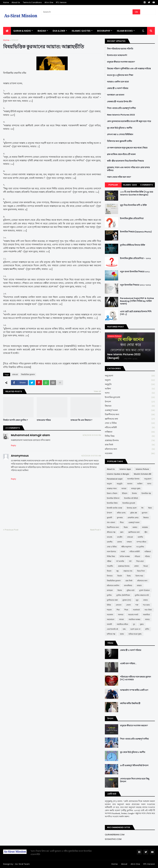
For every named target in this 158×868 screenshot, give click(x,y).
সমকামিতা (146, 615)
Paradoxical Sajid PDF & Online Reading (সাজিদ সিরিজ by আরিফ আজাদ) (137, 301)
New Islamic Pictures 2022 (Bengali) (124, 356)
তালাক (120, 542)
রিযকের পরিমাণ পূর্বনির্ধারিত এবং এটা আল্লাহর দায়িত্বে (129, 69)
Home (6, 2)
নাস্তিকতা (130, 432)
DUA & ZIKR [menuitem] (59, 31)
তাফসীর (110, 542)
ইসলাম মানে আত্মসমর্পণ (117, 55)
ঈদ (142, 508)
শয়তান (109, 610)
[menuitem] (7, 31)
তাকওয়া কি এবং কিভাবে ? (81, 420)
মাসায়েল (110, 590)
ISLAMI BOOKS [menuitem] (125, 31)
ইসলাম (134, 493)
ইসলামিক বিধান (112, 503)
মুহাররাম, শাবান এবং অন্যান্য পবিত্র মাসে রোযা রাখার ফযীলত (128, 169)
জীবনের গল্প (111, 532)
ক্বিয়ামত (130, 406)
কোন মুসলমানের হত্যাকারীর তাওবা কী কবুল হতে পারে (129, 121)
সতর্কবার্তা (136, 610)
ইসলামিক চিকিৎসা (113, 498)
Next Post (95, 530)
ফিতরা (146, 566)
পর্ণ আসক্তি (120, 561)
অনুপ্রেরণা (130, 376)
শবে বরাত (146, 605)
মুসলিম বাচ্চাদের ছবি (142, 595)
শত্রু (137, 605)
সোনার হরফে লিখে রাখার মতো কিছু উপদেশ (135, 780)
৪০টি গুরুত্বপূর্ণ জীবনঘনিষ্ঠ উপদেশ (134, 766)
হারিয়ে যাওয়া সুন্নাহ (135, 634)
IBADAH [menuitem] (42, 31)
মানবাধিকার (128, 585)
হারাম (122, 634)
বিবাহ (129, 576)
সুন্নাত (142, 624)
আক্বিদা (130, 389)
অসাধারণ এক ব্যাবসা (116, 95)
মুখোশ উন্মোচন (144, 590)
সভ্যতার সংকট (133, 615)
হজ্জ (124, 629)
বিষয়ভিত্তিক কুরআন (28, 374)
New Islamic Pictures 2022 (121, 115)
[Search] (87, 12)
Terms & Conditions (32, 2)
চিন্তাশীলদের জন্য (130, 415)
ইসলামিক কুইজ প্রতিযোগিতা (132, 219)
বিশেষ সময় (139, 576)
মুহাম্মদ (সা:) (127, 600)
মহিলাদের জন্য (130, 449)
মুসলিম (109, 595)
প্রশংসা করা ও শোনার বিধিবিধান (120, 135)
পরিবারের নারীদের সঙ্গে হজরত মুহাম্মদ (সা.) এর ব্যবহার (135, 678)
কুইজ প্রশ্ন (134, 513)
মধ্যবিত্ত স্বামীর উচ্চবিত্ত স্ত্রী (130, 703)
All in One (49, 2)
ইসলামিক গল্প (146, 493)
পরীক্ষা (109, 561)
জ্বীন (146, 532)
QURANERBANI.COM (115, 835)
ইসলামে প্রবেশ (132, 508)
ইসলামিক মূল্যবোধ (130, 397)
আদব (130, 393)
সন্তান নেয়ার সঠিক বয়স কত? (119, 177)
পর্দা (130, 561)
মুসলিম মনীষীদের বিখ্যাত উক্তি (133, 245)
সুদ (134, 624)
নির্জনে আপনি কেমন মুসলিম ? (16, 420)
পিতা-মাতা (140, 561)
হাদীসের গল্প (111, 634)
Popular (113, 185)
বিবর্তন (120, 576)
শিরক (126, 610)
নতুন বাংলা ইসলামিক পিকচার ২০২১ (135, 272)
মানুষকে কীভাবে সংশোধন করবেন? (121, 62)
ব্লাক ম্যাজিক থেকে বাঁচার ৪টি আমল (121, 154)
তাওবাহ (110, 537)
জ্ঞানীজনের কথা (130, 419)
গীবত (122, 522)
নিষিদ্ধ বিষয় (130, 436)
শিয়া (118, 610)
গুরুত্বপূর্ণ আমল (130, 410)
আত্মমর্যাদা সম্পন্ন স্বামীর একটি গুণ (134, 690)
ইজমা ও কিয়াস (112, 493)
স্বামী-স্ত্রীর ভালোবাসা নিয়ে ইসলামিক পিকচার (125, 161)
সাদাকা (121, 619)
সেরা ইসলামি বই (112, 629)
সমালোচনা (111, 619)
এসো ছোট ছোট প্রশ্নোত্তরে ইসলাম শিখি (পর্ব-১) (136, 313)
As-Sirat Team (22, 864)
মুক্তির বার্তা (131, 590)
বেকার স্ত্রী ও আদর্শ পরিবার (118, 88)
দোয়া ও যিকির (130, 423)
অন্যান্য (130, 484)
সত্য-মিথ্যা (148, 610)
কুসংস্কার (120, 518)
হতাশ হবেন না (135, 629)
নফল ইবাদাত (111, 552)
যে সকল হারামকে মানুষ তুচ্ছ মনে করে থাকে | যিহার (127, 148)
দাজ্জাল (129, 542)
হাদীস (147, 629)
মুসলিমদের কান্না (112, 600)
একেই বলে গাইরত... (128, 664)
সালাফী (109, 624)
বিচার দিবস (141, 571)
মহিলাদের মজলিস (113, 585)
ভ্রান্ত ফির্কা (130, 445)
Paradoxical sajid (115, 479)
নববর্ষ (123, 552)
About (124, 864)
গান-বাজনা (111, 522)
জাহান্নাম (145, 527)
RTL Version (61, 2)
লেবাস (128, 605)
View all (97, 391)
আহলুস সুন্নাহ (136, 489)
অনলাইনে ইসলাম (133, 479)
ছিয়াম (126, 527)
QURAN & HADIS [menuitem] (22, 31)
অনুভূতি (130, 384)
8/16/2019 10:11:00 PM (92, 435)
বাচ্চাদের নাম (128, 571)
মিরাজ (120, 590)
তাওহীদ (120, 537)
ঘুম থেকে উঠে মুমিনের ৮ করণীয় (120, 128)
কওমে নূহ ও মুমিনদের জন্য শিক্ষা (120, 75)
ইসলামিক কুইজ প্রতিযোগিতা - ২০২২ (135, 258)
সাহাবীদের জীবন (122, 624)
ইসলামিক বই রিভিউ (131, 498)
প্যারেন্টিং (110, 566)
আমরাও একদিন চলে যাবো (118, 82)
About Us (16, 2)
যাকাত (145, 600)
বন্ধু (117, 571)
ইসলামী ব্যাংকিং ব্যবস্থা (114, 508)
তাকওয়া (15, 40)
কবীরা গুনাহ (121, 513)
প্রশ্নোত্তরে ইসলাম (130, 441)
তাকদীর (140, 537)
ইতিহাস (125, 493)
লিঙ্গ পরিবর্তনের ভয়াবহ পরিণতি (120, 49)
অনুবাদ (130, 380)
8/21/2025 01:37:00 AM (91, 456)
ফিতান (109, 571)
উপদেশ (130, 402)
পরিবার (147, 556)
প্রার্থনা (136, 566)
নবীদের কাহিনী (130, 428)
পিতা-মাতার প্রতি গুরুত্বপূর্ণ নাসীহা (121, 108)
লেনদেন (119, 605)
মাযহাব (139, 585)
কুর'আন (145, 513)
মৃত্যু (137, 600)
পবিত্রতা (137, 556)
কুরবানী (109, 518)
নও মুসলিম (140, 547)
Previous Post (11, 530)
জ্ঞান (122, 532)
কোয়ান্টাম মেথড (133, 518)
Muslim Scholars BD (143, 474)
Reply (14, 445)
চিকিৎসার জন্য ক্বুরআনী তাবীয (119, 141)
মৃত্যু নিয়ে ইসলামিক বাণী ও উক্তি (133, 205)
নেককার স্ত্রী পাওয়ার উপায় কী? (120, 102)
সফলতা (121, 615)
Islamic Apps (125, 469)
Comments (147, 185)
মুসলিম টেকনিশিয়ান (123, 595)
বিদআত (110, 576)
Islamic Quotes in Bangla (118, 474)
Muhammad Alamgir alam (30, 435)
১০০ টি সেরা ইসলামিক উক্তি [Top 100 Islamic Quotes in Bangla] (137, 193)
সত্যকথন (130, 453)
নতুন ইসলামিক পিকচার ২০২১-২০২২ (135, 285)
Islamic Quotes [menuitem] (81, 31)
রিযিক (109, 605)
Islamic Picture (142, 469)
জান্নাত (135, 527)
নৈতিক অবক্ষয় (125, 556)
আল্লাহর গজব (112, 489)
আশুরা (124, 489)
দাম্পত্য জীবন (141, 542)
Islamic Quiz (130, 185)
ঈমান (150, 508)
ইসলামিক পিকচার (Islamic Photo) (136, 232)
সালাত (147, 619)
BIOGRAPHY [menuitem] (104, 31)
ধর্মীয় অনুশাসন (127, 547)
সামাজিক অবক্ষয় (134, 619)
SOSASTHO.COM (113, 839)
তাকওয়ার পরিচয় (44, 420)
